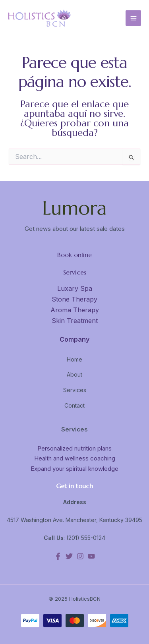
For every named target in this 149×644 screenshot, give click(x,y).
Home (74, 359)
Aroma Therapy (75, 310)
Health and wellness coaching (75, 458)
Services (75, 390)
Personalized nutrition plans (74, 448)
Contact (74, 405)
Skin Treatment (75, 321)
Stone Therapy (74, 299)
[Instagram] (80, 556)
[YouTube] (91, 556)
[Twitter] (69, 556)
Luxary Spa (75, 288)
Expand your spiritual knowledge (74, 469)
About (74, 374)
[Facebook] (58, 556)
